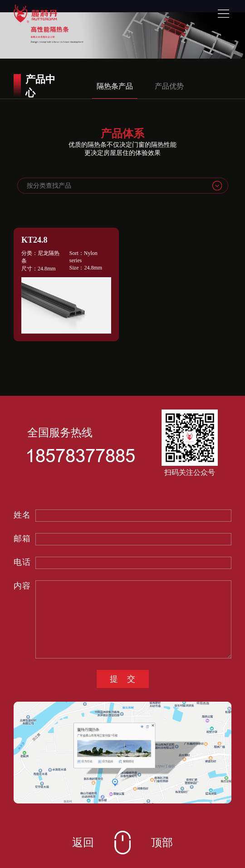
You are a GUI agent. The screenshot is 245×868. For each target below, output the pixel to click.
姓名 (22, 515)
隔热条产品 (115, 86)
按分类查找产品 (49, 186)
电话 (22, 562)
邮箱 (22, 539)
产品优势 (169, 86)
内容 (22, 586)
